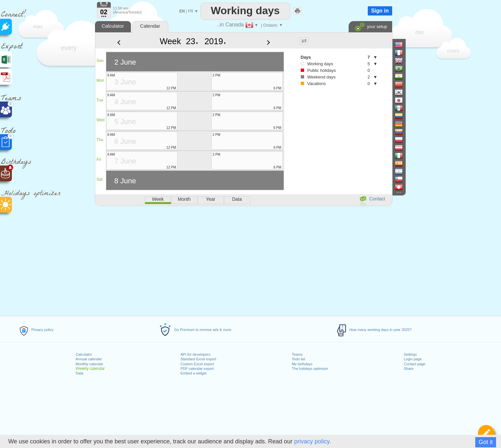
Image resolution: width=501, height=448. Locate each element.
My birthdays (302, 364)
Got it (486, 442)
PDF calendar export (197, 369)
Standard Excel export (198, 359)
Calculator (84, 354)
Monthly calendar (89, 364)
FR (191, 11)
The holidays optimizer (310, 369)
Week (170, 41)
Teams (297, 354)
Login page (413, 359)
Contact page (414, 364)
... (104, 15)
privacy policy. (313, 441)
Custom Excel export (197, 364)
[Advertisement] (243, 260)
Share (408, 369)
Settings (410, 354)
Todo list (298, 359)
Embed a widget (193, 373)
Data (79, 373)
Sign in (380, 11)
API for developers (195, 354)
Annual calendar (89, 359)
